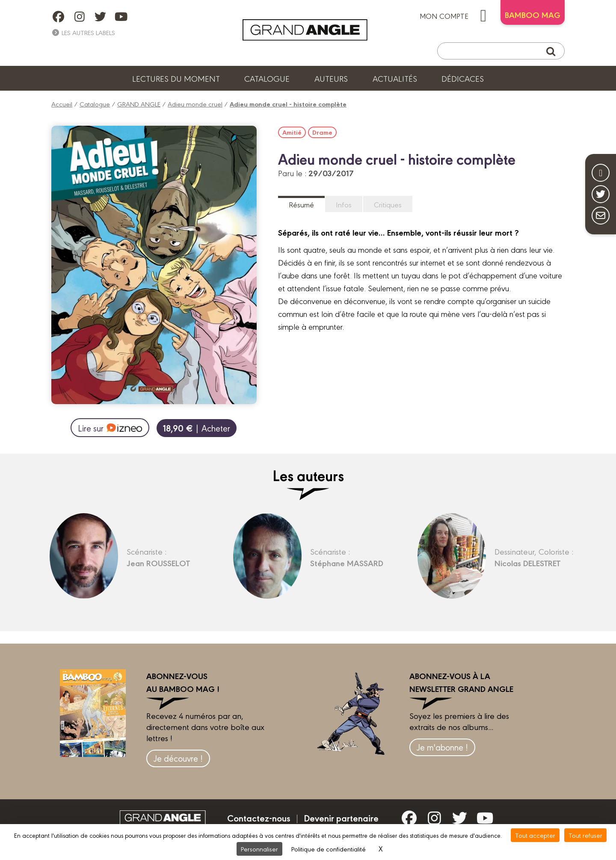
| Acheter (197, 428)
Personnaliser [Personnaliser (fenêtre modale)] (259, 849)
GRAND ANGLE (139, 104)
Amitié (292, 132)
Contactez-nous (259, 818)
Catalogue (267, 78)
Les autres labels (83, 32)
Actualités (395, 78)
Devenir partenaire (341, 818)
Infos (344, 204)
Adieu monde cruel (195, 104)
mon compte (457, 16)
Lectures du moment (176, 78)
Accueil (62, 104)
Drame (322, 132)
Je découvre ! (178, 758)
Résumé (301, 204)
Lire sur (110, 428)
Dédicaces (463, 78)
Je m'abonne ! (442, 747)
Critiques (388, 204)
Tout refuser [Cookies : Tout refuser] (585, 835)
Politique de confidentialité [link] (329, 849)
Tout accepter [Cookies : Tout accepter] (535, 835)
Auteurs (331, 78)
